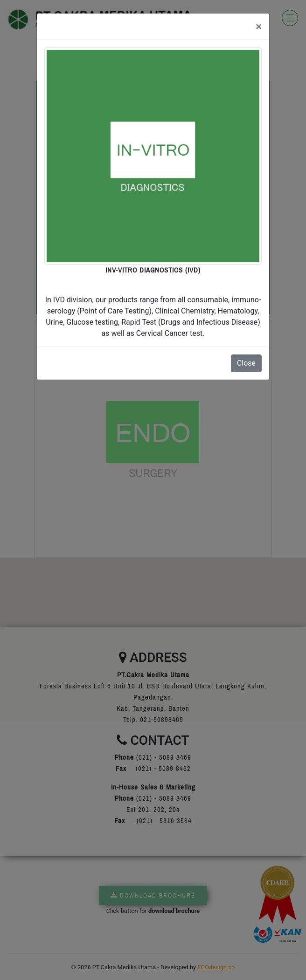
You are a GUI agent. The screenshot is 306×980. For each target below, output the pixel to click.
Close (246, 363)
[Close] (259, 27)
